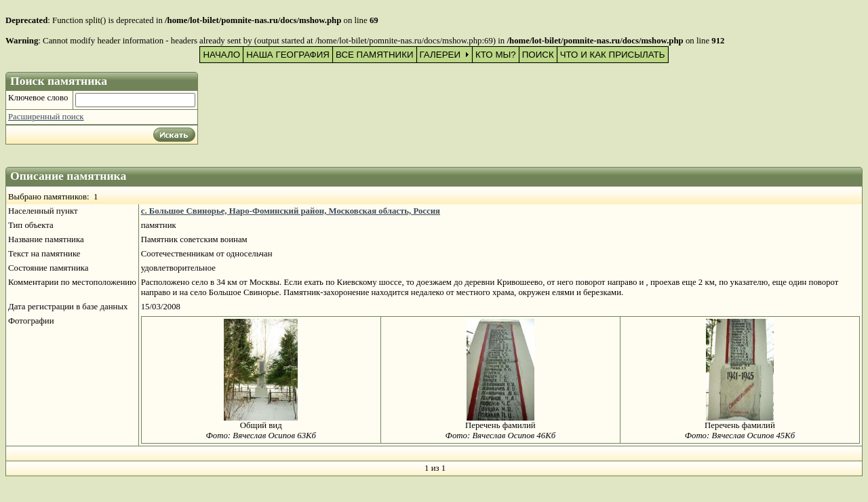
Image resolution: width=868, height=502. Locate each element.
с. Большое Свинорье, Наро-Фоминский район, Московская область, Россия (291, 211)
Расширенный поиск (46, 117)
